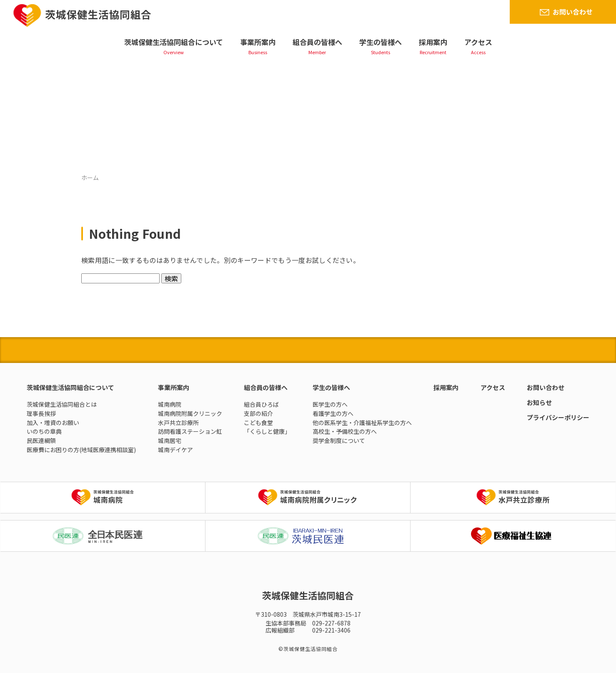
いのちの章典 (44, 431)
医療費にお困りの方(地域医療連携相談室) (81, 450)
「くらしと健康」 (267, 431)
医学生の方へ (330, 404)
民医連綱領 (41, 440)
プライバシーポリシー (558, 417)
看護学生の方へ (333, 413)
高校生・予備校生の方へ (345, 431)
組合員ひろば (261, 404)
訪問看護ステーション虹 (190, 431)
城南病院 (170, 404)
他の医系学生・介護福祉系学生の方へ (362, 423)
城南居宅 (170, 440)
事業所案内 (258, 42)
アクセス (478, 42)
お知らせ (539, 402)
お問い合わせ (573, 12)
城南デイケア (175, 450)
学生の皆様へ (381, 42)
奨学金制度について (339, 440)
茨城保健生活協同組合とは (62, 404)
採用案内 (433, 42)
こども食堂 (258, 423)
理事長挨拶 (41, 413)
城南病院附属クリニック (190, 413)
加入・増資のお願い (53, 423)
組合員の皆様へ (317, 42)
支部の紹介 (258, 413)
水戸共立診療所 (178, 423)
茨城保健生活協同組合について (174, 42)
